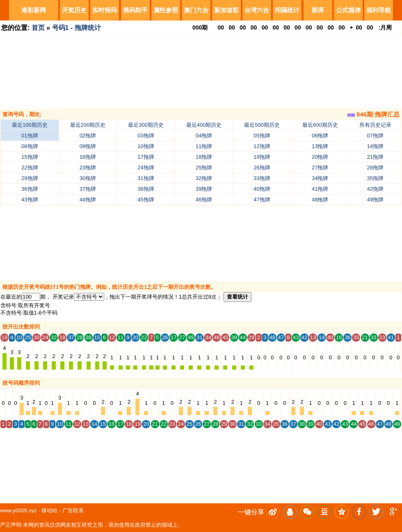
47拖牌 (262, 200)
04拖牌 (204, 136)
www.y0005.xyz (18, 510)
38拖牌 (146, 189)
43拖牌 (30, 200)
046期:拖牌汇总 (373, 114)
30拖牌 (88, 178)
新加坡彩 (226, 10)
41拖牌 (320, 189)
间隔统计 (287, 10)
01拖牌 (30, 136)
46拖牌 (204, 200)
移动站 (49, 510)
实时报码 (105, 10)
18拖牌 (204, 157)
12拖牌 (262, 146)
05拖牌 (262, 136)
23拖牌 (88, 168)
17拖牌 (146, 157)
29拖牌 (30, 178)
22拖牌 (30, 168)
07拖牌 (375, 136)
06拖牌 (320, 136)
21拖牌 (375, 157)
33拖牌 (262, 178)
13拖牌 (320, 146)
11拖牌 (204, 146)
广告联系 (73, 510)
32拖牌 (204, 178)
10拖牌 (146, 146)
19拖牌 (262, 157)
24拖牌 (146, 168)
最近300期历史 (146, 125)
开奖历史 (74, 10)
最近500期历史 (262, 125)
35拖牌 (375, 178)
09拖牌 (88, 146)
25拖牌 (204, 168)
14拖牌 (375, 146)
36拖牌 (30, 189)
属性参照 (166, 10)
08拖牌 (30, 146)
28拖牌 (375, 168)
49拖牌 (375, 200)
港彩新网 (34, 10)
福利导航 (379, 10)
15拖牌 (30, 157)
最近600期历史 (320, 125)
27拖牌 (320, 168)
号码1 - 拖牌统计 (77, 28)
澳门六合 (196, 10)
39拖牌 (204, 189)
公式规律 (348, 10)
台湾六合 (257, 10)
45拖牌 (146, 200)
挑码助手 (135, 10)
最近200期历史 (88, 125)
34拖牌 (320, 178)
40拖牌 (262, 189)
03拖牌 (146, 136)
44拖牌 (88, 200)
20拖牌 (320, 157)
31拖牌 (146, 178)
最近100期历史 (30, 125)
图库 (318, 10)
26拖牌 (262, 168)
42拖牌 (375, 189)
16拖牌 (88, 157)
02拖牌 (88, 136)
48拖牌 (320, 200)
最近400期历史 (204, 125)
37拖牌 (88, 189)
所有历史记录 (375, 125)
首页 (38, 28)
